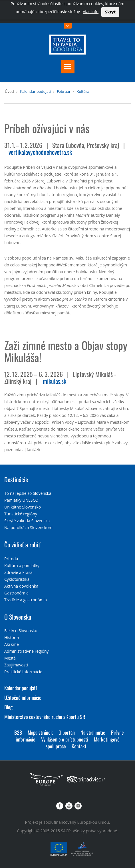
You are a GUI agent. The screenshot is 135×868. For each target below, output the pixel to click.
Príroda (11, 559)
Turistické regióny (21, 514)
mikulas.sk (55, 381)
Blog (8, 707)
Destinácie (16, 479)
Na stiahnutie (93, 732)
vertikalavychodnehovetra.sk (40, 152)
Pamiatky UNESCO (21, 500)
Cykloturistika (17, 579)
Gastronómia (16, 593)
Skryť (110, 12)
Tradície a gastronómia (26, 600)
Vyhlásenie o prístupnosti (65, 739)
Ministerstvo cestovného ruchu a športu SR (45, 717)
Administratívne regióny (27, 651)
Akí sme (12, 644)
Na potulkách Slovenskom (28, 528)
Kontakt (79, 746)
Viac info (91, 12)
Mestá (10, 658)
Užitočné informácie (23, 698)
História (12, 637)
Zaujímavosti (16, 665)
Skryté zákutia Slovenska (27, 521)
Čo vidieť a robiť (22, 544)
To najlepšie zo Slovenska (28, 493)
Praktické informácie (23, 672)
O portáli (67, 732)
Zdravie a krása (18, 572)
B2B (18, 732)
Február (64, 91)
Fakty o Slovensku (21, 631)
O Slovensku (18, 617)
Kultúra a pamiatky (22, 565)
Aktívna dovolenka (21, 586)
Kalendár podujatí (35, 91)
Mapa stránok (40, 732)
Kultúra (83, 91)
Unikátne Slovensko (23, 507)
